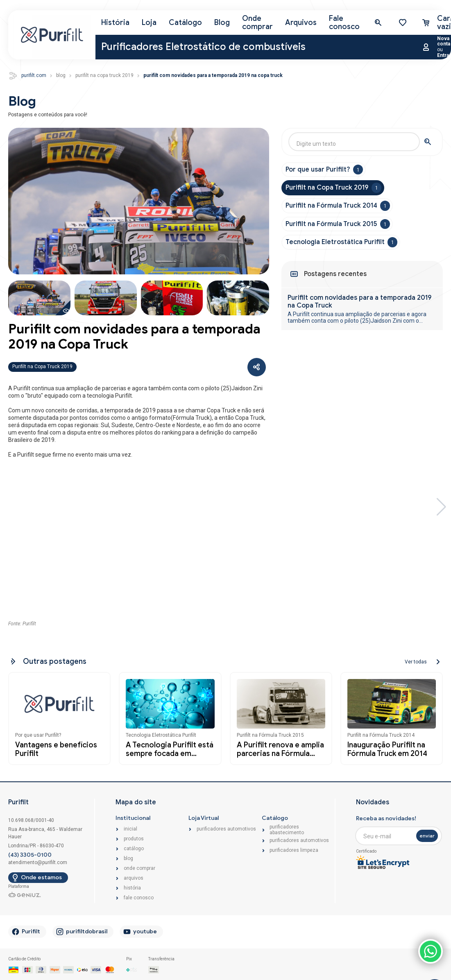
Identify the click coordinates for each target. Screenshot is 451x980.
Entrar (444, 53)
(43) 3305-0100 (30, 852)
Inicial (130, 827)
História (115, 20)
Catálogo (185, 20)
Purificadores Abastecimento (287, 828)
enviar (427, 833)
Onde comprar (257, 20)
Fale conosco (344, 20)
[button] (441, 509)
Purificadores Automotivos (226, 827)
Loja (149, 20)
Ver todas (416, 660)
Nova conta (444, 39)
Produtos (134, 837)
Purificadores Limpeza (294, 848)
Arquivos (301, 20)
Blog (222, 20)
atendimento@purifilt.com (38, 860)
